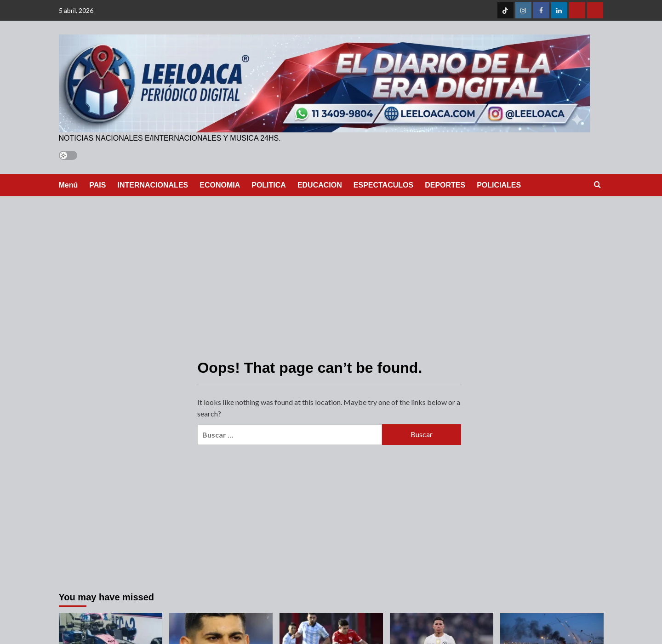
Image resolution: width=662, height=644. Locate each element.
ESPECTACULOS (383, 185)
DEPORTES (445, 185)
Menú (68, 185)
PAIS (97, 185)
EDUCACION (320, 185)
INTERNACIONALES (153, 185)
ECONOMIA (220, 185)
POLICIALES (499, 185)
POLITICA (269, 185)
